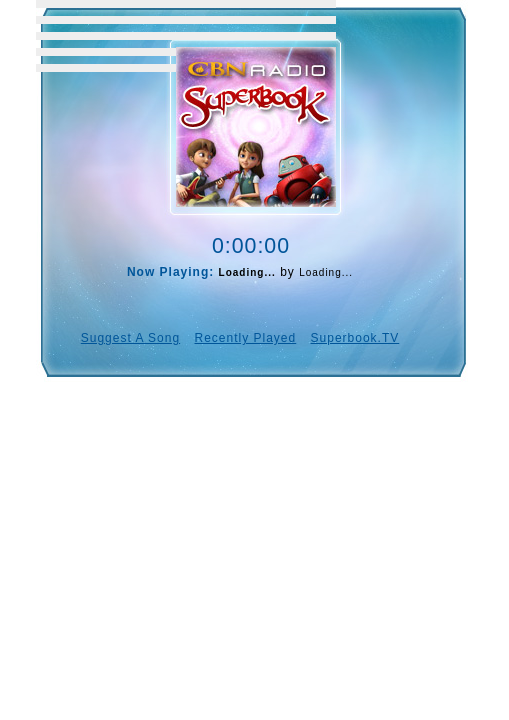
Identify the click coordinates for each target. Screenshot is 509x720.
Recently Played (245, 338)
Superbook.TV (355, 338)
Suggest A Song (130, 338)
